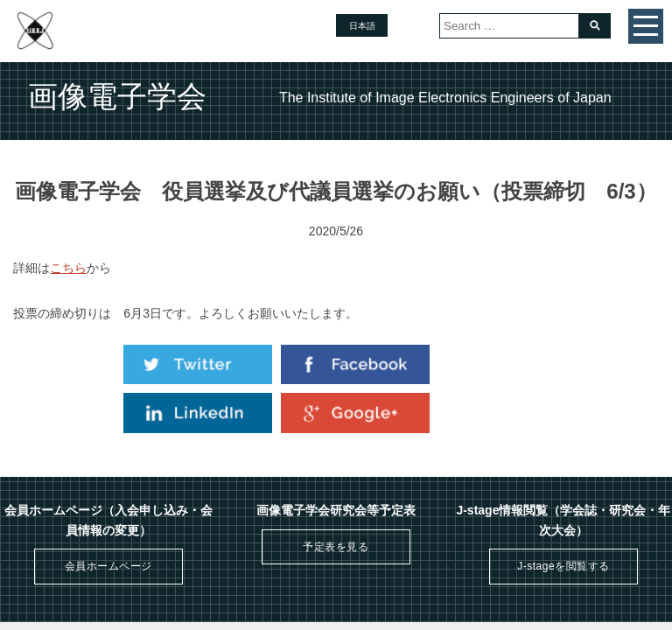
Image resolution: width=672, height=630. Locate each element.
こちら (68, 268)
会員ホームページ (108, 566)
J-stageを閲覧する (563, 566)
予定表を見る (336, 547)
